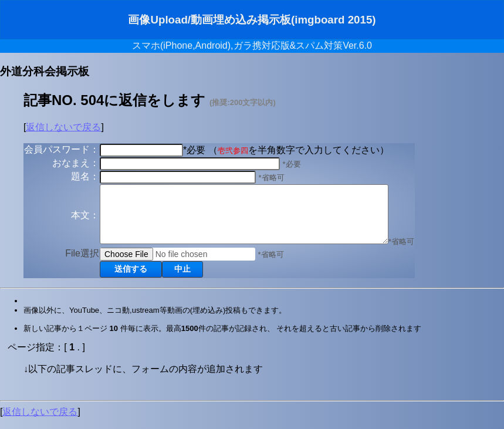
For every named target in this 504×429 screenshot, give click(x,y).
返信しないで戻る (63, 127)
